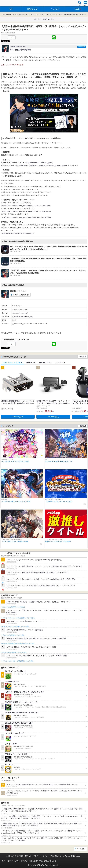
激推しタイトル (48, 19)
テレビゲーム (60, 362)
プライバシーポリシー (41, 856)
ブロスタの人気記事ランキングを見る (13, 635)
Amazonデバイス (45, 362)
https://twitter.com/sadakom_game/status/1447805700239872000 (26, 211)
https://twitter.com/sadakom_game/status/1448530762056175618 (41, 165)
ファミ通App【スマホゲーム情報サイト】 (15, 14)
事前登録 (37, 19)
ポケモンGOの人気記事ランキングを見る (14, 652)
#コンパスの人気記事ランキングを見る (14, 607)
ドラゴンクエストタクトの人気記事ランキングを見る (18, 661)
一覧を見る (82, 357)
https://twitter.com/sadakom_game (39, 162)
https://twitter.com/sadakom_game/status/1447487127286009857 (26, 206)
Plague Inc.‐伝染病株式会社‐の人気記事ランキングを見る (18, 644)
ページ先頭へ (81, 849)
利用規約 (21, 856)
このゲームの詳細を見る (21, 295)
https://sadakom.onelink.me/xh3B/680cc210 (18, 233)
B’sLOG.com (76, 856)
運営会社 (28, 856)
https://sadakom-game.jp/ (20, 313)
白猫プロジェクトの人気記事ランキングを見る (16, 627)
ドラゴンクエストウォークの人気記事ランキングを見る (19, 618)
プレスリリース (50, 14)
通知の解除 (54, 856)
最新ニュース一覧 (37, 14)
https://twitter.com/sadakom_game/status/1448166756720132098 (26, 217)
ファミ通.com (65, 856)
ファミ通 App (9, 3)
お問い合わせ (11, 856)
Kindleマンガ (31, 362)
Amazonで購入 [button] (18, 417)
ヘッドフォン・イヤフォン (12, 362)
